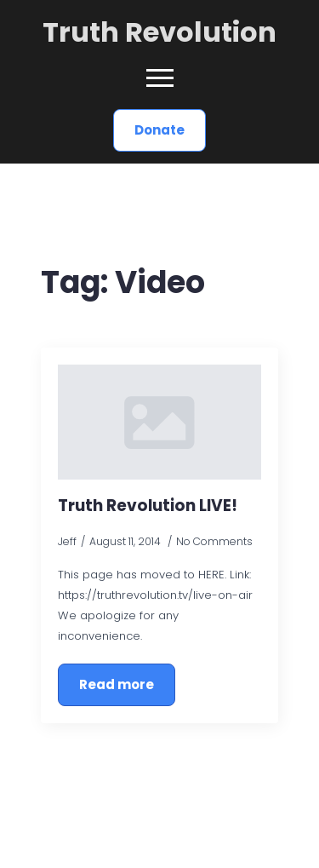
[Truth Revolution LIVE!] (159, 422)
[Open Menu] (160, 78)
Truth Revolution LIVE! (148, 506)
